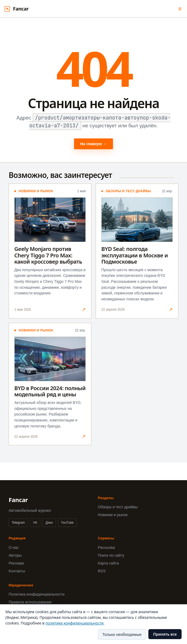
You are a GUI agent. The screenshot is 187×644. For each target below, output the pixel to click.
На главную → (94, 144)
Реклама (16, 563)
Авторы (15, 555)
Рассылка (106, 547)
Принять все (165, 634)
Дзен (49, 523)
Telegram (18, 523)
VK (35, 523)
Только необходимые (122, 634)
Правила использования (30, 602)
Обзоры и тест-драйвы (118, 507)
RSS (102, 571)
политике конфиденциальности (74, 623)
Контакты (17, 571)
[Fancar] (16, 9)
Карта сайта (108, 563)
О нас (14, 547)
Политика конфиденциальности (37, 594)
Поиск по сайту (111, 555)
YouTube (67, 523)
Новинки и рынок (113, 515)
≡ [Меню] (180, 9)
